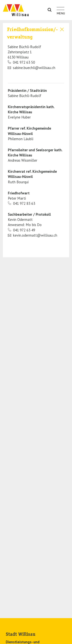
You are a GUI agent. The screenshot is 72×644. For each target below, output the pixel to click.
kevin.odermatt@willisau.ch (33, 235)
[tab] (36, 48)
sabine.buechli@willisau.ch (31, 68)
